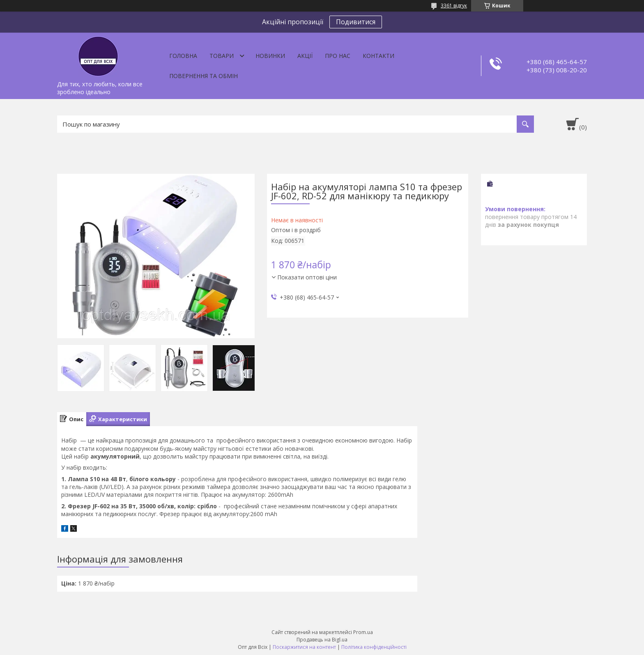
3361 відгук (454, 6)
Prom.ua (363, 632)
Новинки (270, 56)
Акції (305, 56)
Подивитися (356, 22)
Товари (222, 56)
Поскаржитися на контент (304, 647)
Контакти (378, 56)
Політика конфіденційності (374, 647)
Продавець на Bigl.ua (322, 640)
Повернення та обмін (204, 76)
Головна (183, 56)
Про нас (338, 56)
